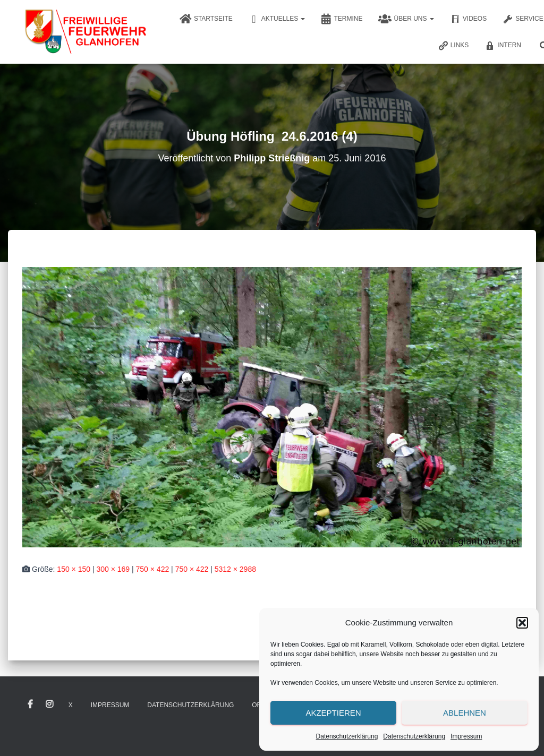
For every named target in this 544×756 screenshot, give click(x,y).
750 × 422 (153, 569)
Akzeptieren (333, 713)
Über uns (406, 19)
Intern (503, 46)
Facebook (30, 705)
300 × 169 (113, 569)
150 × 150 (74, 569)
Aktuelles (277, 19)
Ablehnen (465, 713)
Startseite (206, 19)
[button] (522, 623)
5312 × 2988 (235, 569)
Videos (468, 19)
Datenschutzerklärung (347, 736)
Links (453, 46)
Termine (342, 19)
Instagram (49, 705)
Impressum (466, 736)
